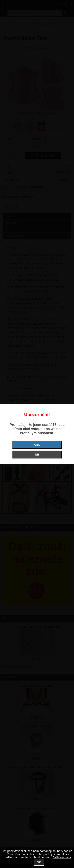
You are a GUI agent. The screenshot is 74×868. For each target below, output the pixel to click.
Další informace (62, 857)
